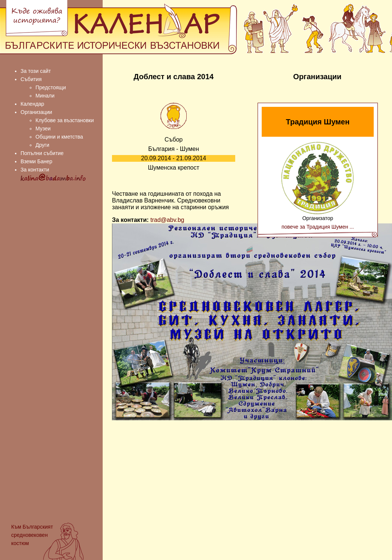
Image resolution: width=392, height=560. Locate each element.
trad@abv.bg (167, 220)
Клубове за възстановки (65, 120)
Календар (32, 104)
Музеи (43, 129)
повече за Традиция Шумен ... (318, 227)
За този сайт (36, 71)
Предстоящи (51, 87)
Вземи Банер (36, 161)
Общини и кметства (59, 137)
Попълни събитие (42, 153)
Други (42, 145)
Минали (45, 96)
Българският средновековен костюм (32, 535)
